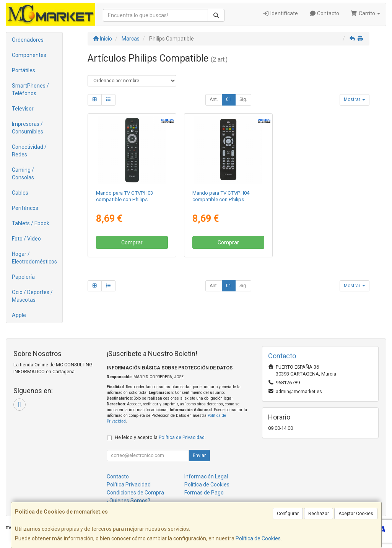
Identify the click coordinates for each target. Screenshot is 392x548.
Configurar (288, 514)
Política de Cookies (258, 538)
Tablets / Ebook (31, 223)
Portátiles (24, 70)
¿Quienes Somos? (128, 501)
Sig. (243, 99)
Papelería (23, 277)
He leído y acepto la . (160, 437)
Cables (20, 193)
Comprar (132, 242)
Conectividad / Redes (29, 151)
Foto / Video (26, 239)
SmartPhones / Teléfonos (30, 89)
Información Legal (206, 476)
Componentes (29, 55)
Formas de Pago (204, 493)
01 (229, 99)
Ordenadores (28, 40)
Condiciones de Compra (135, 493)
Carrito (365, 13)
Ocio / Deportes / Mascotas (32, 296)
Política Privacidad (129, 485)
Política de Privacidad (182, 437)
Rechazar (319, 514)
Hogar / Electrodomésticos (34, 258)
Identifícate (280, 13)
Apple (19, 315)
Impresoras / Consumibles (28, 128)
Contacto (324, 13)
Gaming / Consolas (23, 174)
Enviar (199, 455)
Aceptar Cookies (356, 514)
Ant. (214, 99)
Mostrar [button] (355, 99)
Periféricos (25, 208)
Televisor (23, 109)
